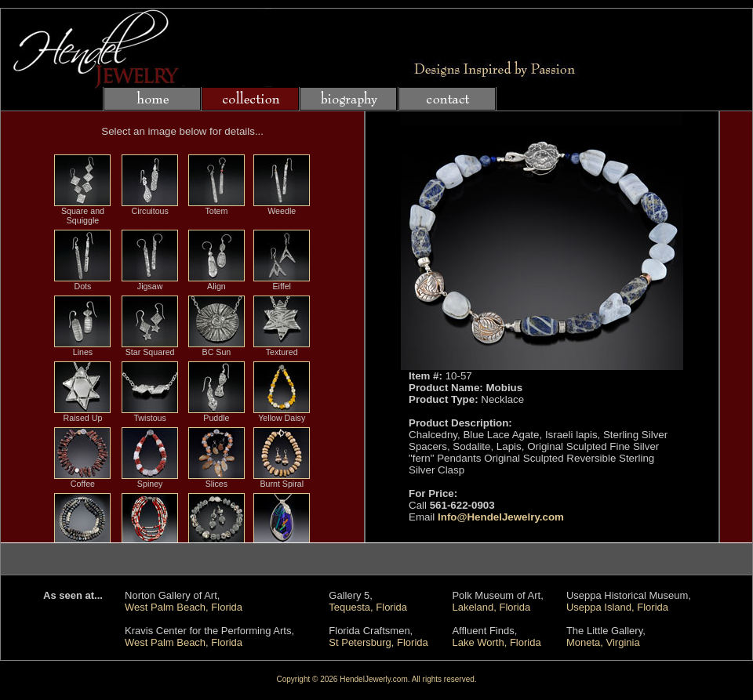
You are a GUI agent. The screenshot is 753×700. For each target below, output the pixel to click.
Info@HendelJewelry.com (501, 517)
